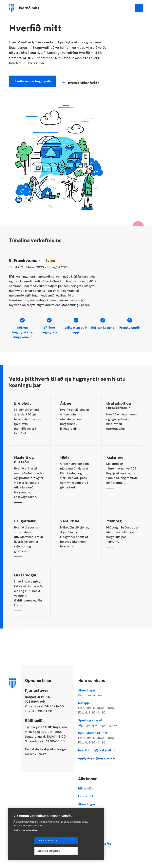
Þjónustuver (87, 812)
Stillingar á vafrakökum (75, 851)
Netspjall (99, 708)
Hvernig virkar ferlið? (84, 84)
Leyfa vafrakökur (26, 851)
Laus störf (86, 796)
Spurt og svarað (99, 723)
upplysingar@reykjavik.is (97, 758)
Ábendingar (99, 693)
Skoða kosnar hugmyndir (33, 82)
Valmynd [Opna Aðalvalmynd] (139, 8)
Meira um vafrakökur (26, 841)
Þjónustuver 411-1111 (99, 738)
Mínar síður (86, 788)
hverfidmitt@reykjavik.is (97, 750)
